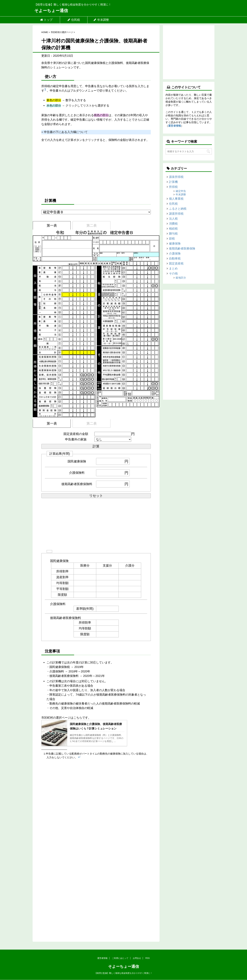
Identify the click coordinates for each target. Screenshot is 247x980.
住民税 (74, 20)
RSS (148, 958)
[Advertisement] (96, 170)
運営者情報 (175, 126)
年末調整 (101, 20)
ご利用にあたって (120, 958)
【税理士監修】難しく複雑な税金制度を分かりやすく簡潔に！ (123, 973)
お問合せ (137, 958)
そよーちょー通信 (51, 11)
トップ (46, 20)
